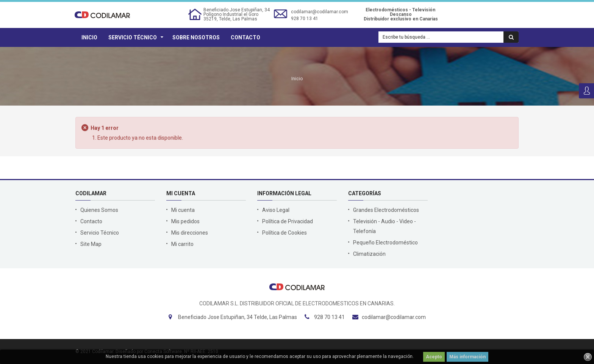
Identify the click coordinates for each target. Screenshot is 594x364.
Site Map (91, 244)
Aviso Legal (276, 210)
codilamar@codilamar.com (320, 12)
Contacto (245, 37)
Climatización (369, 254)
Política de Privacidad (288, 221)
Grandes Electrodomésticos (386, 210)
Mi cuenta (183, 210)
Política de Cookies (284, 233)
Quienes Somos (99, 210)
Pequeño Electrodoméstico (385, 243)
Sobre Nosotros (196, 37)
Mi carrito (182, 244)
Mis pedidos (185, 221)
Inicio (89, 37)
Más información (467, 357)
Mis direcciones (190, 233)
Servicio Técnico (133, 37)
